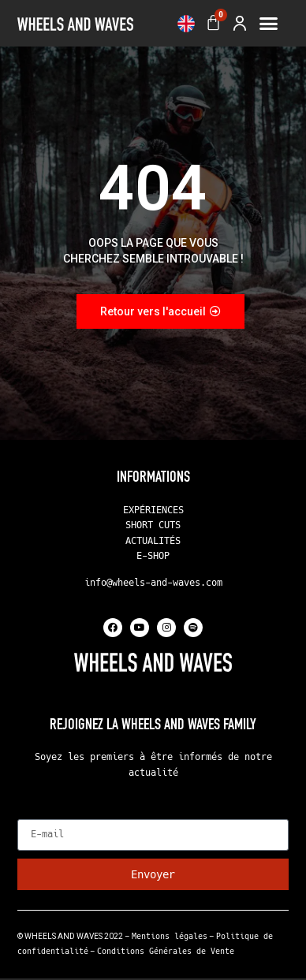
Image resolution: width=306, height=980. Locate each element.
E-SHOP (153, 557)
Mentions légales (170, 937)
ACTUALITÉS (153, 542)
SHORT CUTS (153, 527)
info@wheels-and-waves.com (153, 584)
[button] (269, 24)
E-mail (36, 814)
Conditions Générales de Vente (166, 953)
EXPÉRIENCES (153, 511)
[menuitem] (186, 24)
